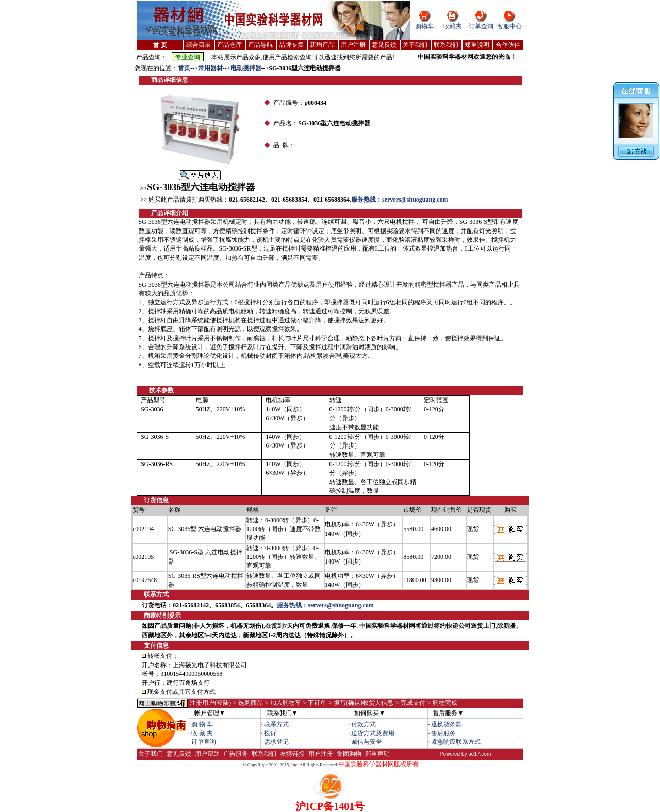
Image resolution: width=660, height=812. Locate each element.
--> (194, 68)
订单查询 (481, 26)
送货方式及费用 (373, 733)
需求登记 (276, 742)
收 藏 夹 (202, 733)
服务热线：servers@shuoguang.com (400, 200)
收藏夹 (453, 26)
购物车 (424, 26)
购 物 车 (202, 724)
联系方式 (276, 724)
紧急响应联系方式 (456, 742)
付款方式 (364, 724)
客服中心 (509, 26)
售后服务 (443, 733)
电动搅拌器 (246, 68)
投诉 (270, 733)
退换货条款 (447, 724)
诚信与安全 (367, 742)
